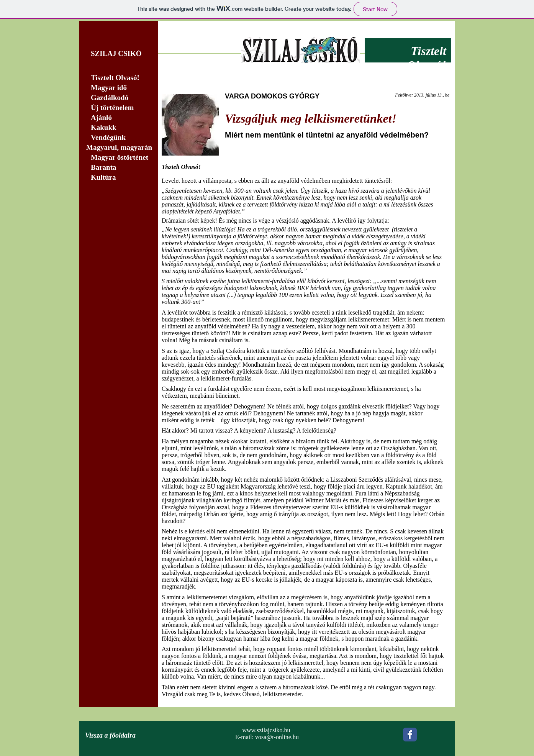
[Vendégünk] (119, 138)
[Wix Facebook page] (410, 735)
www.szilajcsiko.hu (266, 730)
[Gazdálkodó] (119, 98)
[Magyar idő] (119, 88)
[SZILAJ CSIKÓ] (119, 54)
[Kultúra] (121, 178)
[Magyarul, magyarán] (119, 148)
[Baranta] (119, 168)
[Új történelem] (119, 108)
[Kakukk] (119, 128)
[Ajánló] (119, 118)
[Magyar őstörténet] (119, 158)
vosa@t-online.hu (277, 737)
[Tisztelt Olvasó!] (119, 78)
